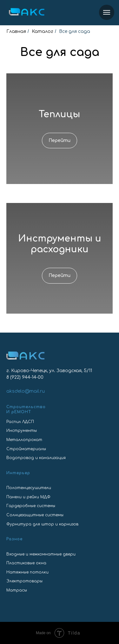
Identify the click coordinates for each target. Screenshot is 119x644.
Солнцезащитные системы (35, 515)
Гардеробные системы (31, 506)
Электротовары (24, 581)
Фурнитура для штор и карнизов (42, 524)
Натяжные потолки (27, 572)
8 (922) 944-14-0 (23, 377)
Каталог (43, 31)
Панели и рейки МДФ (28, 497)
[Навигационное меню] (107, 12)
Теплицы (60, 114)
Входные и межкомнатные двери (41, 554)
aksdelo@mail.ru (26, 391)
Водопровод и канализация (36, 458)
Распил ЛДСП (20, 422)
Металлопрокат (24, 440)
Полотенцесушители (29, 488)
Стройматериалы (26, 449)
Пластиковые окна (26, 563)
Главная (16, 31)
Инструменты (22, 431)
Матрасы (17, 590)
